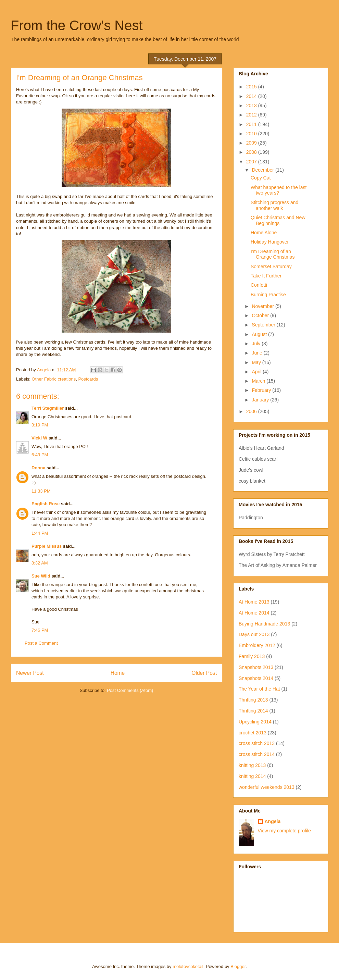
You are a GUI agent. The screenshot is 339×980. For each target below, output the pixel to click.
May (257, 362)
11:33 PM (41, 491)
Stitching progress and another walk (274, 205)
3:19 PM (40, 425)
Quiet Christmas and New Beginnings (278, 220)
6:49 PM (40, 455)
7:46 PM (40, 630)
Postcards (88, 379)
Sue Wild (41, 576)
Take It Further (266, 276)
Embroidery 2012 (257, 645)
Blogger (238, 966)
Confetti (259, 285)
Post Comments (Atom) (130, 690)
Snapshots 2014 (256, 678)
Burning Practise (268, 295)
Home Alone (264, 233)
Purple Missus (47, 546)
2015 (252, 87)
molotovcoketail (188, 966)
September (264, 325)
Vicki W (39, 438)
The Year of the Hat (259, 689)
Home (118, 673)
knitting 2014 (252, 776)
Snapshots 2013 (256, 667)
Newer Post (30, 673)
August (260, 334)
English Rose (46, 504)
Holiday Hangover (270, 242)
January (261, 400)
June (258, 353)
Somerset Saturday (271, 266)
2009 (252, 143)
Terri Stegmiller (48, 408)
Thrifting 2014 (253, 711)
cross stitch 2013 (257, 743)
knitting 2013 (252, 765)
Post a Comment (41, 643)
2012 (252, 115)
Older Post (204, 673)
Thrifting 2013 (253, 700)
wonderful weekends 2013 (267, 787)
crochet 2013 (253, 733)
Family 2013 (252, 656)
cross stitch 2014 (257, 754)
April (257, 372)
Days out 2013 (254, 634)
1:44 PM (40, 533)
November (263, 306)
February (262, 390)
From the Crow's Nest (77, 25)
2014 (252, 96)
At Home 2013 (254, 602)
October (261, 315)
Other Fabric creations (54, 379)
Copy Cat (261, 178)
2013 (252, 106)
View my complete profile (284, 831)
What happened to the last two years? (279, 190)
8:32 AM (40, 563)
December (263, 170)
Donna (38, 468)
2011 (252, 124)
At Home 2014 (254, 613)
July (257, 344)
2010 (252, 134)
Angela (273, 821)
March (259, 381)
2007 (252, 162)
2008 (252, 152)
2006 (252, 411)
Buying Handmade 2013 (264, 624)
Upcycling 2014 (255, 722)
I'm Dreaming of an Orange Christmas (273, 254)
